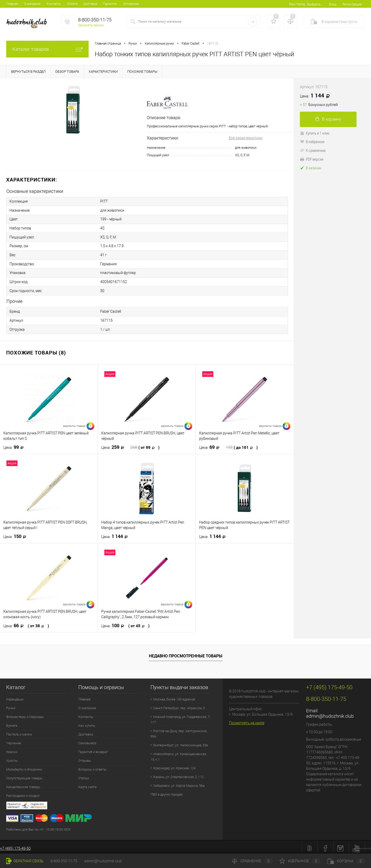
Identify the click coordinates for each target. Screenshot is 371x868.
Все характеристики (246, 138)
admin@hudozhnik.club (330, 714)
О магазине (32, 4)
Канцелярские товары (23, 785)
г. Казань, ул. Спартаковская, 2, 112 (177, 775)
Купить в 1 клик (315, 133)
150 (16, 534)
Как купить (87, 723)
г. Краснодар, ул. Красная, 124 (173, 766)
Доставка (90, 4)
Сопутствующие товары (24, 776)
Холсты (12, 758)
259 (130, 445)
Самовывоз (87, 741)
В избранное (312, 142)
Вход (333, 4)
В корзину (328, 119)
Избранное (300, 861)
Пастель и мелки (19, 732)
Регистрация (352, 4)
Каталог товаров (47, 49)
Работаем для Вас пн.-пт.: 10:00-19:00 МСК (38, 827)
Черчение (14, 741)
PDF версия (312, 159)
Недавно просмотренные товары (186, 654)
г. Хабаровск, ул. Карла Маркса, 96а (178, 783)
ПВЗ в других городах (167, 792)
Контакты (54, 4)
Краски (12, 750)
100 (125, 623)
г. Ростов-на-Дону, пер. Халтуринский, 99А (179, 731)
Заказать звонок (91, 25)
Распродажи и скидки (23, 793)
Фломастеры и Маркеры (25, 714)
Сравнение (252, 861)
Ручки (11, 706)
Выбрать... (315, 4)
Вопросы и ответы (92, 767)
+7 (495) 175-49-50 (15, 846)
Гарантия (110, 4)
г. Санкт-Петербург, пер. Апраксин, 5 (178, 706)
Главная (12, 4)
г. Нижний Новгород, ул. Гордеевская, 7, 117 (180, 717)
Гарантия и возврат (93, 750)
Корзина (346, 861)
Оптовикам (131, 4)
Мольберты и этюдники (24, 767)
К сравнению (313, 150)
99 (15, 445)
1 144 (116, 534)
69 (228, 445)
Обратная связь (25, 861)
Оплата (72, 4)
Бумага (12, 723)
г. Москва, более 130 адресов (173, 697)
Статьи (84, 776)
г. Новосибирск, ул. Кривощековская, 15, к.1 (179, 754)
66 (26, 623)
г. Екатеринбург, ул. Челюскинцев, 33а (179, 743)
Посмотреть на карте (247, 721)
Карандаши (15, 697)
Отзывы (85, 758)
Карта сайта (87, 785)
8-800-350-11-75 (64, 861)
